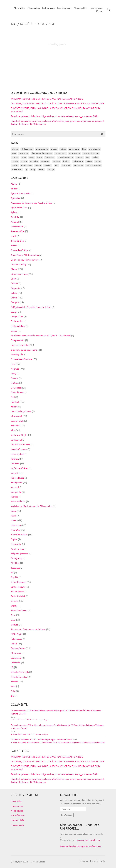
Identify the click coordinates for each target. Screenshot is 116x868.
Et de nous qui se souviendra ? (25, 350)
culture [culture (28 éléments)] (24, 157)
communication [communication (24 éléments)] (75, 153)
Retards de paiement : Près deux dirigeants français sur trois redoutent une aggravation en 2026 (55, 116)
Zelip (13, 691)
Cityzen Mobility (18, 265)
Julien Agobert (17, 454)
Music (13, 516)
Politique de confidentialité (89, 847)
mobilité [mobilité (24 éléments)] (98, 161)
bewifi (13, 236)
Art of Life (15, 217)
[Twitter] (103, 861)
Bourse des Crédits (19, 250)
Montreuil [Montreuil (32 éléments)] (15, 165)
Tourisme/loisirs (18, 648)
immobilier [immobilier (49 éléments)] (56, 161)
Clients (14, 269)
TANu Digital (17, 634)
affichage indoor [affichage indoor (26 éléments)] (27, 149)
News (13, 520)
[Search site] (109, 10)
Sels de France (17, 592)
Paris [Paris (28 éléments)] (56, 165)
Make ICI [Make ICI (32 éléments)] (89, 161)
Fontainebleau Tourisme (21, 359)
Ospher (14, 539)
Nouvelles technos (19, 535)
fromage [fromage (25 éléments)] (24, 161)
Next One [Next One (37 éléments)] (38, 165)
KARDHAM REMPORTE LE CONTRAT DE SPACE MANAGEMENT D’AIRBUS (47, 99)
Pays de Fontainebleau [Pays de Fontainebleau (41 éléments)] (93, 165)
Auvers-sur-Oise (18, 231)
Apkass (14, 212)
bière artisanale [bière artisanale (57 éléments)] (94, 149)
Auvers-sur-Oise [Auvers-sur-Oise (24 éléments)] (74, 149)
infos (13, 430)
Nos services (17, 806)
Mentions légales (68, 847)
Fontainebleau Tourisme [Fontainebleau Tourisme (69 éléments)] (65, 157)
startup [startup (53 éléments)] (33, 170)
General (14, 378)
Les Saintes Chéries (19, 468)
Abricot (14, 184)
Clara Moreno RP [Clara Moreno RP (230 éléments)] (61, 153)
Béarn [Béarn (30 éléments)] (14, 153)
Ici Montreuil (16, 416)
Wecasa (14, 682)
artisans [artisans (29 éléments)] (63, 149)
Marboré (15, 487)
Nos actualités (17, 820)
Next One (15, 530)
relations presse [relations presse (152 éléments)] (17, 170)
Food (13, 364)
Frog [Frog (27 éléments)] (88, 157)
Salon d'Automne (18, 582)
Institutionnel (16, 440)
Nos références (18, 816)
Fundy (13, 374)
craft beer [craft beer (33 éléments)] (15, 157)
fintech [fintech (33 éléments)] (40, 157)
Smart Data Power (19, 611)
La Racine (15, 464)
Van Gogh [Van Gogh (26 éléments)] (51, 170)
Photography (16, 558)
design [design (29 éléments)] (32, 157)
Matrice (14, 497)
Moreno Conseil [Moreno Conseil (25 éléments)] (26, 165)
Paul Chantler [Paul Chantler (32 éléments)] (66, 165)
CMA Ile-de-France (19, 274)
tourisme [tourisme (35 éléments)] (41, 170)
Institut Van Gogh (18, 435)
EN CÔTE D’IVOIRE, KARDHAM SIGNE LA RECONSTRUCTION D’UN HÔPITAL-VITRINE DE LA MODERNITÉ (56, 110)
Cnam (13, 279)
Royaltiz (14, 577)
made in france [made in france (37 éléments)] (78, 161)
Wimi (13, 686)
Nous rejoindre (18, 825)
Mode (13, 511)
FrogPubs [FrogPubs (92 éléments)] (15, 161)
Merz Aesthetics (18, 502)
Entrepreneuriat (18, 340)
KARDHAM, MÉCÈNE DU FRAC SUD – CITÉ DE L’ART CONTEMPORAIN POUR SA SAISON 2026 (58, 104)
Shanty (14, 606)
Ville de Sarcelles (19, 677)
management (17, 483)
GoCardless (16, 388)
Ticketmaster (16, 639)
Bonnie (14, 246)
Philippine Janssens (19, 554)
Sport (13, 615)
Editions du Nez (18, 326)
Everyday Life (17, 355)
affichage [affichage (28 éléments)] (15, 149)
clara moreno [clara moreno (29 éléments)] (24, 153)
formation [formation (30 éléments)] (80, 157)
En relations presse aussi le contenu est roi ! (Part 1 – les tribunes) (41, 336)
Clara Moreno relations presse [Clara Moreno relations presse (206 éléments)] (42, 153)
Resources (15, 568)
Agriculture (16, 198)
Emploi (14, 331)
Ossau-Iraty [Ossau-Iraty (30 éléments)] (48, 165)
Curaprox (15, 302)
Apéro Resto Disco (19, 208)
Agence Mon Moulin (20, 193)
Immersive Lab (17, 421)
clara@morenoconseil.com (88, 840)
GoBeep (15, 383)
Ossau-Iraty (16, 544)
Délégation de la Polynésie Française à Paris (31, 307)
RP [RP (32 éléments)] (26, 170)
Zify (12, 696)
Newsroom (16, 525)
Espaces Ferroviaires (20, 345)
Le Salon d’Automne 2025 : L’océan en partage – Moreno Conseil (41, 740)
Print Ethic (15, 563)
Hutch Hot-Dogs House (21, 411)
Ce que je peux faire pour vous (25, 260)
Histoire (14, 407)
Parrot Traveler (17, 549)
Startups (14, 625)
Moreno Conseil (38, 862)
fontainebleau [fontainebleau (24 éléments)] (50, 157)
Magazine (15, 473)
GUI (13, 397)
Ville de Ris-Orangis (20, 672)
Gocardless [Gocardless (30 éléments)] (34, 161)
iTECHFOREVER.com (20, 445)
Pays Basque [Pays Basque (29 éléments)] (78, 165)
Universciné (16, 658)
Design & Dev (17, 317)
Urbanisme (16, 663)
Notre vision (16, 801)
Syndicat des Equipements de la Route (28, 630)
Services (15, 601)
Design (14, 312)
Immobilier (15, 426)
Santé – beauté (18, 587)
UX (12, 667)
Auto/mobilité (17, 227)
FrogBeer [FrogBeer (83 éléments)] (95, 157)
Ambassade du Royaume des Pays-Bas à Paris (31, 203)
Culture (14, 293)
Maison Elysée (17, 478)
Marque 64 (16, 492)
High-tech (15, 402)
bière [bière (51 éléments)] (84, 149)
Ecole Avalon (17, 321)
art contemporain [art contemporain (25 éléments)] (42, 149)
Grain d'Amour (17, 393)
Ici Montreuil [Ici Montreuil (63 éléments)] (45, 161)
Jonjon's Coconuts (19, 449)
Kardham (15, 459)
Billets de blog (17, 241)
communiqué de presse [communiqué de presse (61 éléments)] (91, 153)
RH (12, 573)
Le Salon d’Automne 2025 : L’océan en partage (29, 720)
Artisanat (15, 222)
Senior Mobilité (18, 596)
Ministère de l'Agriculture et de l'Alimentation (31, 506)
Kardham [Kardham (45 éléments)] (66, 161)
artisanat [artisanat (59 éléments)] (54, 149)
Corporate (15, 288)
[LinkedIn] (94, 861)
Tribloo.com (16, 653)
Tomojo (14, 644)
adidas (14, 189)
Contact (14, 284)
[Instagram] (84, 861)
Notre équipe (17, 811)
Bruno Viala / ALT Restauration (25, 255)
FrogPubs (15, 369)
